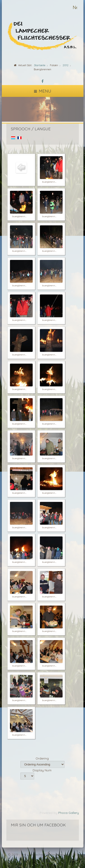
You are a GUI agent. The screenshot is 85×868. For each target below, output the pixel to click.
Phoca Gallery (69, 813)
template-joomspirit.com (84, 852)
